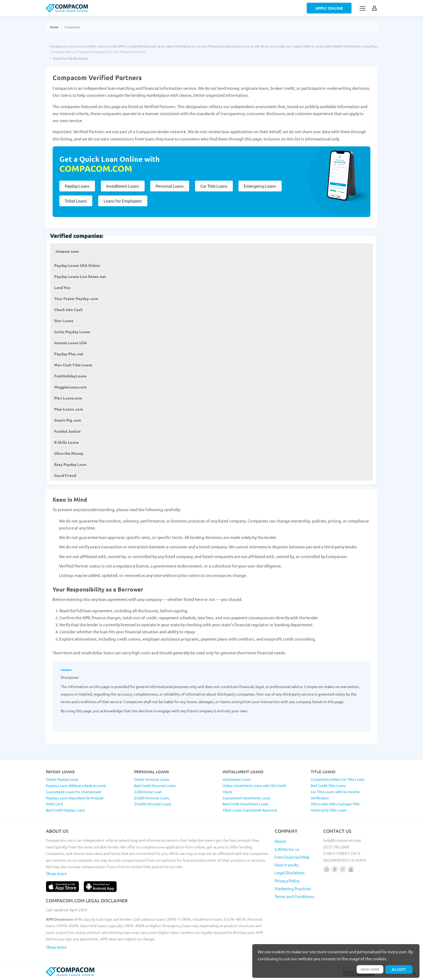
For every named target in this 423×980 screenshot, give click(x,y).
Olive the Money (69, 453)
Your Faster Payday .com (76, 298)
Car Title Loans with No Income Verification (335, 795)
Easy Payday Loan (70, 464)
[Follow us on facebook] (335, 869)
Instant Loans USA (71, 343)
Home (54, 27)
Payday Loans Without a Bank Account (76, 785)
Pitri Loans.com (68, 398)
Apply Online (329, 8)
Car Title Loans (217, 186)
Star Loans (64, 321)
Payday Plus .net (69, 354)
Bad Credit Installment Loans (245, 804)
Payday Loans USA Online (77, 265)
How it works (287, 865)
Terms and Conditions (295, 896)
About (280, 841)
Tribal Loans (76, 201)
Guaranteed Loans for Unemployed (74, 792)
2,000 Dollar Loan (148, 792)
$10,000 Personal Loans (153, 804)
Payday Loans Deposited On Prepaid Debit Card (75, 801)
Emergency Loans (264, 186)
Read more (368, 969)
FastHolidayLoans (70, 376)
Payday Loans (77, 186)
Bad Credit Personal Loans (155, 785)
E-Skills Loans (66, 442)
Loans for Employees (124, 201)
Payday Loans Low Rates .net (80, 276)
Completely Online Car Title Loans (338, 779)
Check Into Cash (68, 310)
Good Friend (65, 475)
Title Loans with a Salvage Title (335, 804)
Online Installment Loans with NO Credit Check (254, 789)
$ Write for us (287, 849)
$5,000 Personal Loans (152, 798)
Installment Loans (124, 186)
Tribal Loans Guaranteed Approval (250, 810)
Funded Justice (67, 431)
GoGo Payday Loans (72, 332)
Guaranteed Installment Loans (246, 798)
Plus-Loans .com (69, 409)
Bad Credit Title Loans (328, 785)
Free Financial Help (292, 857)
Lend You (62, 287)
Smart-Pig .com (68, 420)
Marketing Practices (293, 888)
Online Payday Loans (62, 779)
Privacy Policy (287, 881)
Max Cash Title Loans (73, 365)
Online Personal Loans (152, 779)
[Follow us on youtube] (351, 869)
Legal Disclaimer (290, 873)
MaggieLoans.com (70, 387)
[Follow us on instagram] (327, 869)
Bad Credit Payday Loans (65, 810)
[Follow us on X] (343, 869)
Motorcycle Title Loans (329, 810)
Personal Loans (172, 186)
